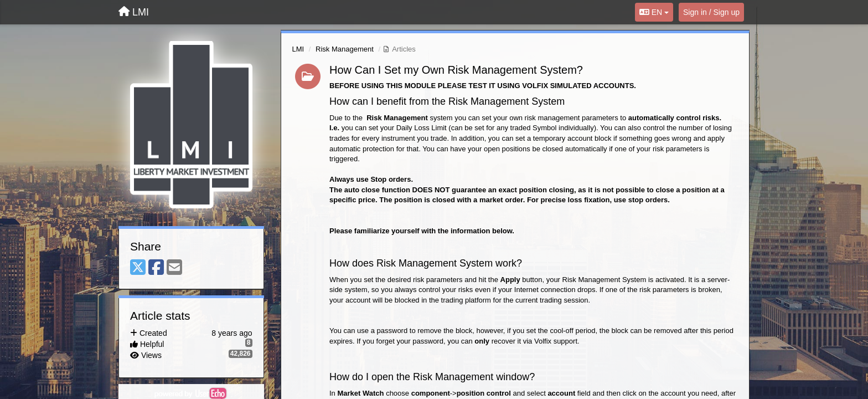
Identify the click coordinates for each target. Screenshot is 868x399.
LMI (298, 49)
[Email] (174, 268)
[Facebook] (156, 268)
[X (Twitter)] (138, 268)
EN (654, 12)
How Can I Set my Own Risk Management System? (456, 70)
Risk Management (345, 49)
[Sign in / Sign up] (711, 12)
